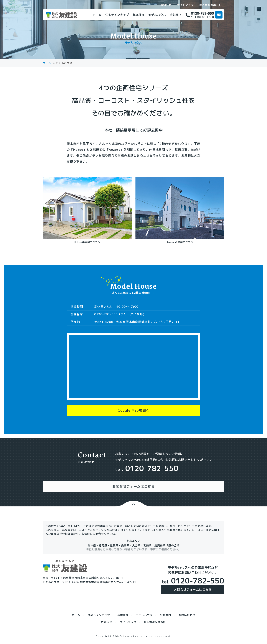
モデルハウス (157, 15)
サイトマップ (185, 5)
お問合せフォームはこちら (193, 588)
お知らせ (166, 5)
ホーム (97, 15)
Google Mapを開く (133, 412)
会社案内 (176, 15)
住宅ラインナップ (117, 15)
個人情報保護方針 (210, 5)
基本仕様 (139, 15)
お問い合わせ (187, 613)
